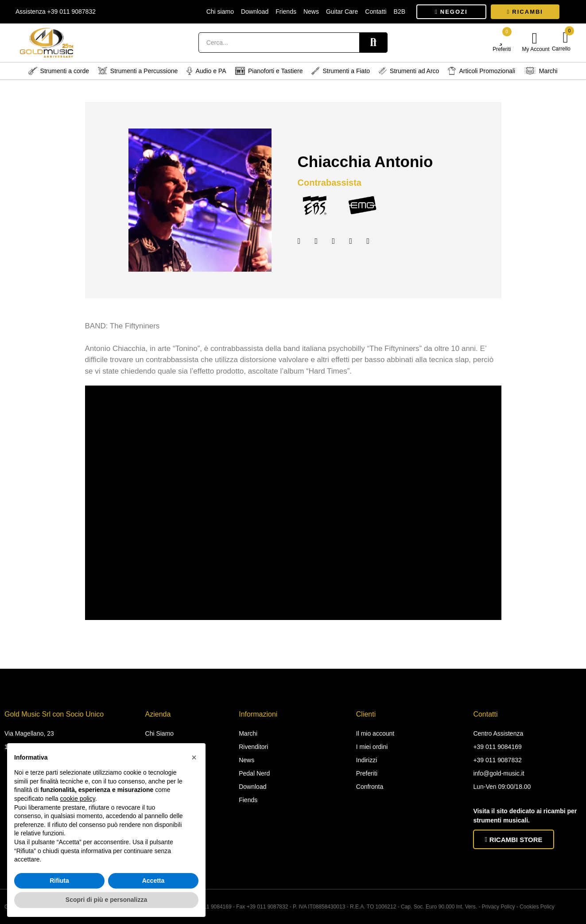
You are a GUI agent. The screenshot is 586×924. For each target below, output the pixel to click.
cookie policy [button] (78, 799)
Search (373, 43)
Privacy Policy (499, 907)
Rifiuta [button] (59, 881)
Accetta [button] (153, 881)
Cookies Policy (537, 907)
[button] (451, 12)
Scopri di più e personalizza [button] (106, 900)
